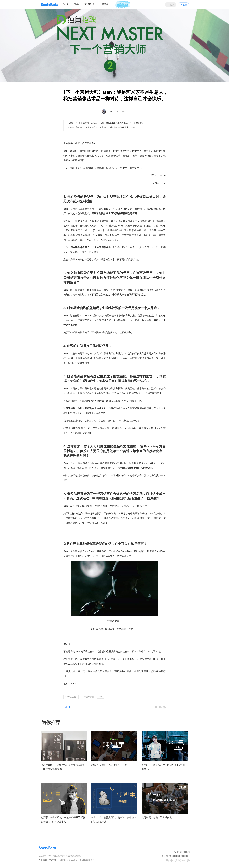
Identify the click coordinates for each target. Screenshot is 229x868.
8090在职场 (70, 697)
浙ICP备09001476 (182, 852)
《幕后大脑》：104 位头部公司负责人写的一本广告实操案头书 (63, 767)
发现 (76, 4)
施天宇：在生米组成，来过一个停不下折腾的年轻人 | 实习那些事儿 (63, 820)
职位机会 (104, 4)
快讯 (66, 4)
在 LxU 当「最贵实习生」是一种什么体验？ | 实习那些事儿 (114, 820)
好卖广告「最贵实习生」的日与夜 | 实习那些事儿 (163, 767)
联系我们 (53, 860)
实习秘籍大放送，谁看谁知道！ (158, 817)
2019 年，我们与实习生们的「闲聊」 (110, 765)
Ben (101, 697)
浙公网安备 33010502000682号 (176, 856)
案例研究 (89, 4)
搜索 (172, 5)
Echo (109, 111)
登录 (185, 5)
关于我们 (43, 860)
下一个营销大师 (87, 697)
